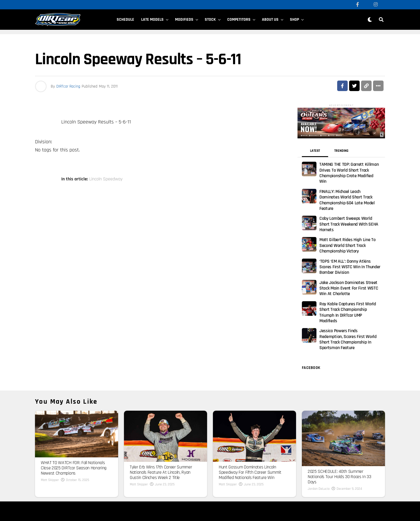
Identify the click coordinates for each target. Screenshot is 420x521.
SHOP (294, 20)
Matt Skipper (50, 438)
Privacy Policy (154, 493)
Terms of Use (132, 493)
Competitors (239, 20)
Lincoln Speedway (106, 179)
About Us (270, 20)
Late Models (152, 20)
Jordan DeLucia (319, 447)
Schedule (125, 20)
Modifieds (184, 20)
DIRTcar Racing (68, 86)
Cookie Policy (176, 493)
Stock (210, 20)
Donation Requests (136, 497)
